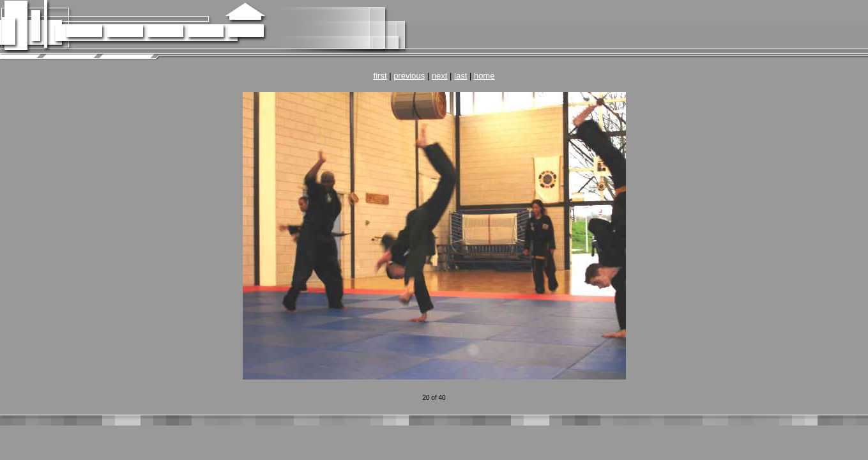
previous (409, 76)
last (461, 76)
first (380, 76)
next (440, 76)
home (484, 76)
